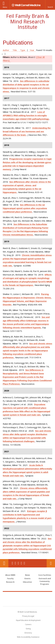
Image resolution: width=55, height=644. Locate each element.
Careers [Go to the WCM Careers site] (28, 624)
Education (27, 582)
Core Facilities (45, 575)
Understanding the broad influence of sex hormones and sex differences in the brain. (27, 131)
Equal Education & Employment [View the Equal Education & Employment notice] (28, 620)
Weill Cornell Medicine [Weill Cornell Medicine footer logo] (28, 596)
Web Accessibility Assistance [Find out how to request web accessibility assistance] (28, 637)
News (27, 575)
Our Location (4, 563)
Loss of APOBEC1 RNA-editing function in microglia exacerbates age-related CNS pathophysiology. (26, 115)
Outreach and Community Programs (45, 581)
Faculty (10, 579)
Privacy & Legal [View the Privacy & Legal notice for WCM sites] (28, 616)
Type (23, 50)
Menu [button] (5, 7)
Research (10, 582)
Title (15, 50)
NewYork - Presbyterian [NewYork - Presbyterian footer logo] (27, 602)
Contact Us (51, 563)
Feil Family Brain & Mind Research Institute (28, 21)
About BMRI (10, 575)
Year (32, 50)
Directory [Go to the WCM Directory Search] (28, 633)
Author (6, 50)
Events (27, 579)
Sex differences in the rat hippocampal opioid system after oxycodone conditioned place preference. (25, 208)
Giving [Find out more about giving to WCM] (28, 629)
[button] (50, 5)
